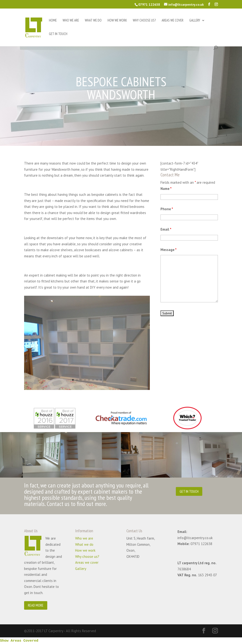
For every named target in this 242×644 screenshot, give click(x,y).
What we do (93, 21)
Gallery (195, 21)
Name (166, 189)
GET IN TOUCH (189, 491)
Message (169, 250)
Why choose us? (144, 21)
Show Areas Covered (19, 641)
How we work (117, 21)
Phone (167, 209)
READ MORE (36, 605)
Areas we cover (173, 21)
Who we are (71, 21)
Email (166, 229)
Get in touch (58, 34)
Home (53, 21)
